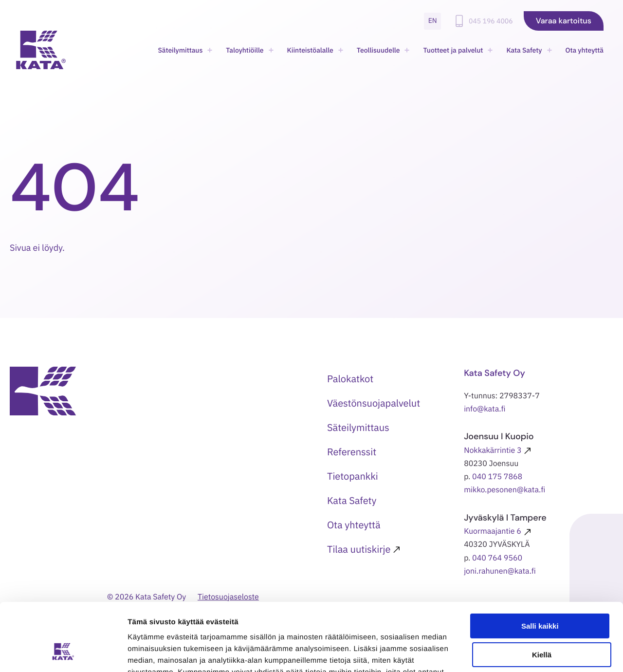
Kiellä (542, 597)
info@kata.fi (485, 409)
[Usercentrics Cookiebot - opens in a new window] (63, 653)
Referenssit (352, 452)
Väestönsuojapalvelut (374, 403)
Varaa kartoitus (564, 21)
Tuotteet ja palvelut (453, 50)
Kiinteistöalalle (310, 50)
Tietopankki (353, 476)
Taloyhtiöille (245, 50)
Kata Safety (524, 50)
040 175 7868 (497, 477)
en (433, 20)
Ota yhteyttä (585, 50)
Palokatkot (350, 379)
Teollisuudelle (378, 50)
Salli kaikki (540, 568)
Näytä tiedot (149, 653)
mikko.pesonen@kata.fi (504, 490)
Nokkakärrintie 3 (493, 450)
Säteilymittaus (180, 50)
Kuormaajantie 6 (493, 531)
